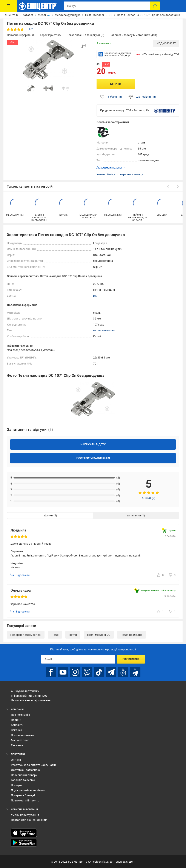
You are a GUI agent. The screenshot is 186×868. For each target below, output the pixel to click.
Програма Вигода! (23, 795)
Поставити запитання (93, 458)
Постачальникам (23, 735)
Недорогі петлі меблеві (26, 635)
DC (95, 296)
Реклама (17, 745)
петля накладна (104, 330)
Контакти (17, 725)
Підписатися (131, 659)
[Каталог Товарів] (8, 6)
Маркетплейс (20, 740)
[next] (178, 187)
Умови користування (25, 815)
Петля (73, 635)
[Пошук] (155, 6)
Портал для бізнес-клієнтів (29, 820)
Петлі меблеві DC (99, 635)
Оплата (16, 760)
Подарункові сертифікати (28, 790)
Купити (116, 84)
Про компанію (21, 715)
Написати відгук (93, 444)
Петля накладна (132, 635)
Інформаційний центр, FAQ (29, 696)
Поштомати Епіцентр (25, 800)
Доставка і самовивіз (25, 770)
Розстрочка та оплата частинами (33, 765)
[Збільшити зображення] (84, 46)
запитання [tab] (134, 515)
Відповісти (20, 575)
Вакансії (17, 730)
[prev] (168, 187)
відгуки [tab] (48, 515)
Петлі (55, 635)
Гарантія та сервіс (23, 780)
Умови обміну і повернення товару (120, 174)
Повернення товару (24, 775)
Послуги (16, 785)
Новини (16, 720)
